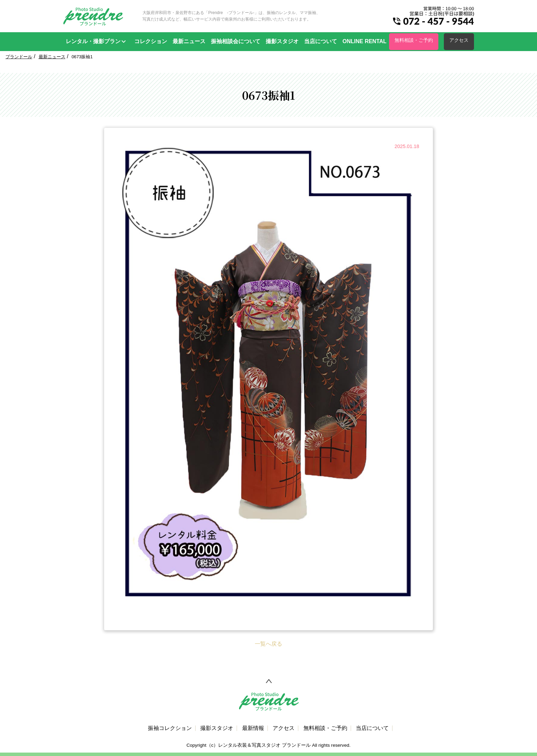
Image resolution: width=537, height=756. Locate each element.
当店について (321, 41)
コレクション (151, 41)
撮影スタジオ (282, 41)
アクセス (459, 40)
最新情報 (253, 728)
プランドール (19, 57)
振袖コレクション (170, 728)
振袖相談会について (236, 41)
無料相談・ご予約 (414, 40)
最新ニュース (189, 41)
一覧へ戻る (268, 644)
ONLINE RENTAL (365, 41)
